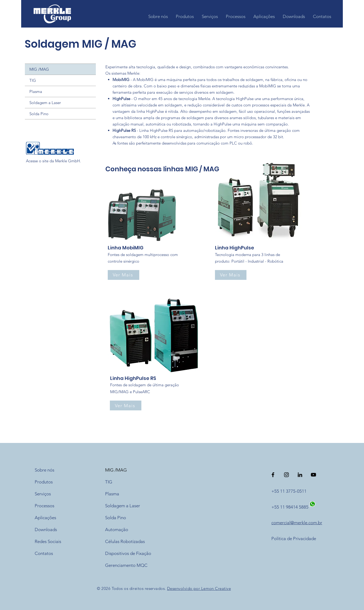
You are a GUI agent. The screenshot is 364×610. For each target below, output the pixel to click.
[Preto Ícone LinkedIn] (300, 475)
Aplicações (45, 518)
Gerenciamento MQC (126, 565)
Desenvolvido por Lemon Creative (199, 588)
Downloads (46, 530)
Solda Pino (39, 114)
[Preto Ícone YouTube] (313, 475)
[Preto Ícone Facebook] (273, 475)
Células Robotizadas (125, 541)
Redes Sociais (48, 541)
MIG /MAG (39, 69)
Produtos (44, 482)
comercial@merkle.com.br (297, 523)
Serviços (43, 494)
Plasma (36, 91)
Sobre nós (44, 470)
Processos (44, 506)
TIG (33, 80)
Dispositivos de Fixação (128, 553)
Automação (117, 530)
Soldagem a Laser (45, 103)
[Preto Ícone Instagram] (286, 475)
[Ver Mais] (123, 275)
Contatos (44, 553)
